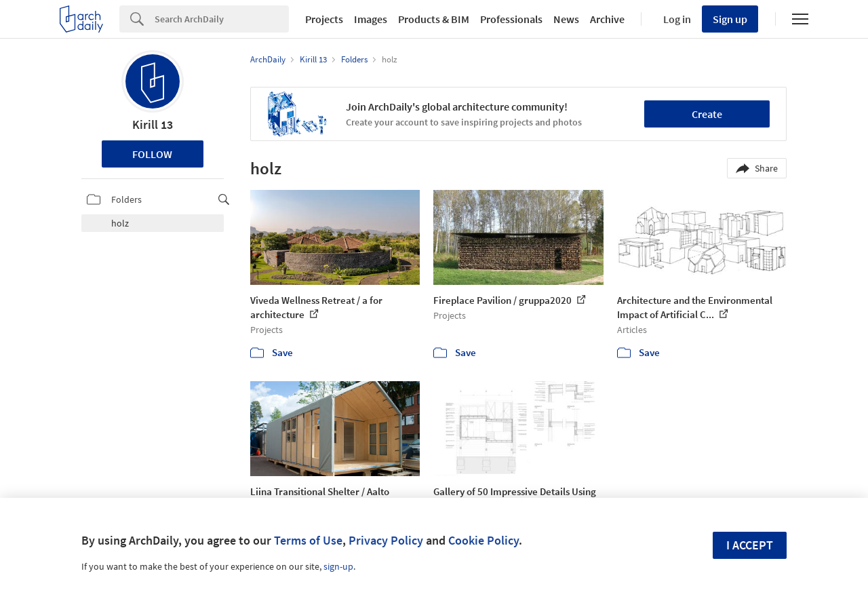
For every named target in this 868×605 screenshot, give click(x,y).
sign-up (338, 566)
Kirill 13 (153, 124)
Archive (607, 19)
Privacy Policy (386, 540)
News (566, 19)
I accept (750, 545)
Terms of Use (308, 540)
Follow (152, 154)
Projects (324, 19)
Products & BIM (434, 19)
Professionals (511, 19)
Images (371, 19)
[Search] (222, 19)
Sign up (730, 19)
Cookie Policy (484, 540)
